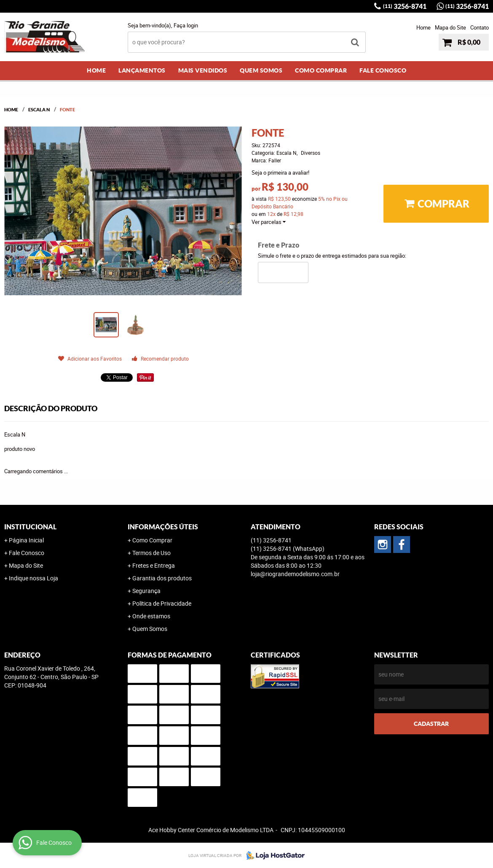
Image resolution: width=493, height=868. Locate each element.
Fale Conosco (383, 70)
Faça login (186, 25)
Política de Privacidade (162, 603)
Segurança (146, 591)
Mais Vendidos (203, 70)
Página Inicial (26, 540)
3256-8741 (405, 6)
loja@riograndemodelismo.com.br (295, 574)
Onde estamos (151, 616)
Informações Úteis (163, 527)
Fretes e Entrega (154, 565)
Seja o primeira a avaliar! (280, 173)
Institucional (30, 527)
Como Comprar (321, 70)
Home (423, 27)
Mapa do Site (450, 27)
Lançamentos (142, 70)
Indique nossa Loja (33, 578)
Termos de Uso (151, 553)
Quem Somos (261, 70)
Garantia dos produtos (162, 578)
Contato (480, 27)
